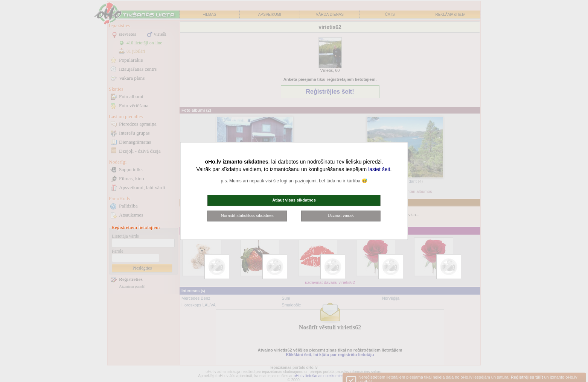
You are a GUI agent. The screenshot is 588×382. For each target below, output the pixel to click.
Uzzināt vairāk (341, 215)
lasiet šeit (379, 169)
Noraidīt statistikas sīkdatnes (247, 215)
